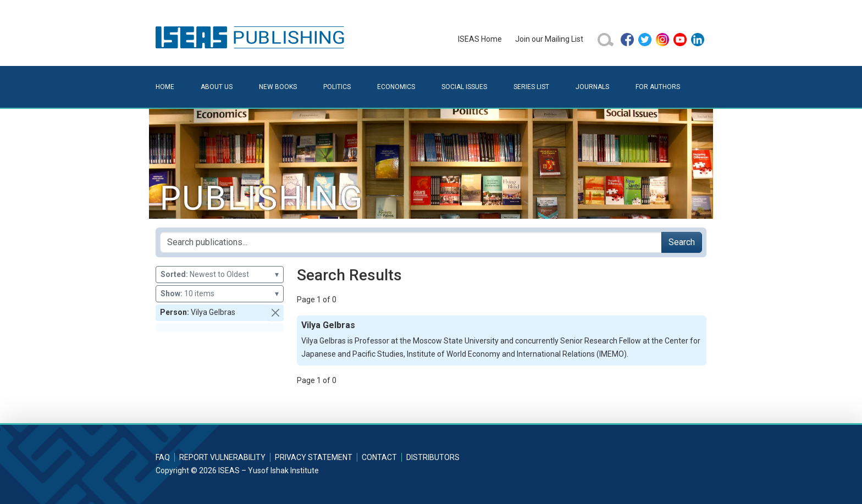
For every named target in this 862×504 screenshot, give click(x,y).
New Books (278, 87)
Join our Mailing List (549, 39)
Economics (396, 87)
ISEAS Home (480, 39)
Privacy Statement (314, 457)
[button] (275, 313)
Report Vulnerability (222, 457)
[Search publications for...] (411, 242)
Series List (531, 87)
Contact (379, 457)
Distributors (433, 457)
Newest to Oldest (220, 275)
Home (165, 87)
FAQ (163, 457)
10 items (220, 294)
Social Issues (464, 87)
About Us (217, 87)
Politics (337, 87)
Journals (592, 87)
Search (682, 242)
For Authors (658, 87)
